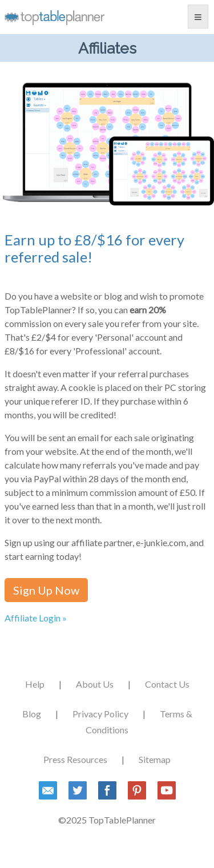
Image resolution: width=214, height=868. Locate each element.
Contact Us (167, 684)
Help (35, 684)
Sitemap (155, 759)
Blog (32, 714)
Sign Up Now (46, 590)
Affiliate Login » (36, 618)
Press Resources (75, 759)
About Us (95, 684)
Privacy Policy (100, 714)
